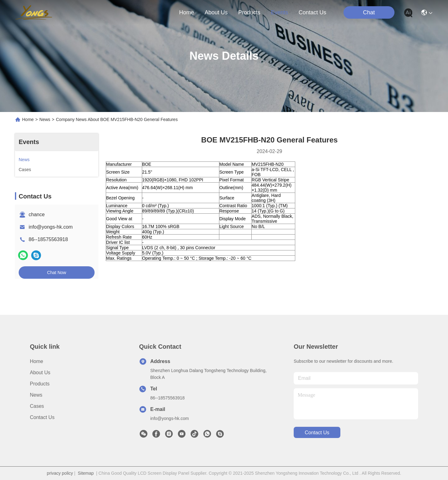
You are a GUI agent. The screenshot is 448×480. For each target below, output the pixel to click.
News (45, 119)
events (280, 12)
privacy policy (60, 473)
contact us (313, 12)
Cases (37, 406)
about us (216, 12)
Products (40, 384)
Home (187, 12)
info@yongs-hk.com (51, 227)
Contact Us (42, 417)
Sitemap (86, 473)
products (249, 12)
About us (40, 373)
